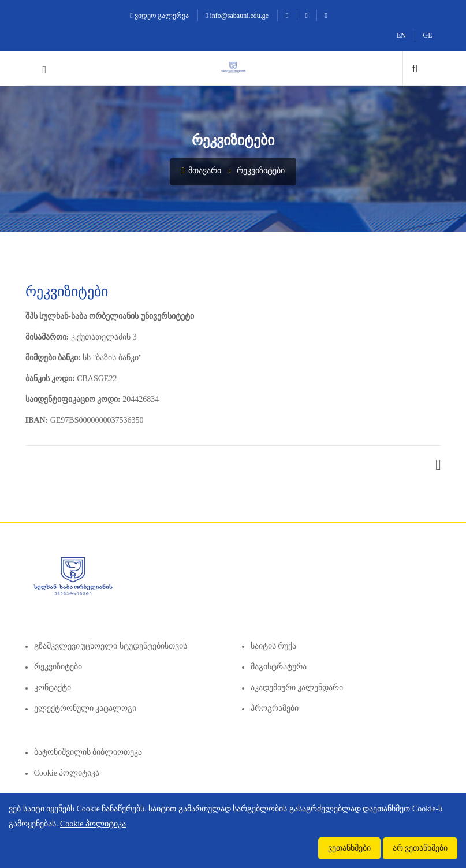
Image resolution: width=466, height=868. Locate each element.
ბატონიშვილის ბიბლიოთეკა (88, 752)
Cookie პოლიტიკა (67, 773)
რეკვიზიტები (261, 171)
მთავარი (201, 171)
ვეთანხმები (349, 848)
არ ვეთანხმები (420, 848)
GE (428, 35)
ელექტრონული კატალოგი (85, 708)
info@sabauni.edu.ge (237, 16)
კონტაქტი (53, 688)
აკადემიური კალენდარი (297, 688)
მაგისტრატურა (279, 667)
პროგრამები (275, 708)
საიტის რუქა (274, 646)
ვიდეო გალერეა (159, 16)
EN (401, 35)
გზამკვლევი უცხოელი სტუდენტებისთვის (111, 646)
